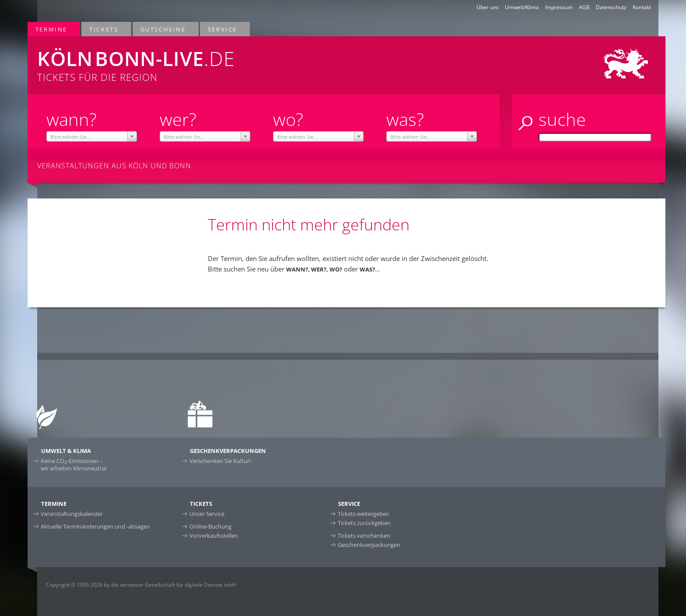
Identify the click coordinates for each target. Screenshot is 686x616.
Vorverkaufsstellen (214, 536)
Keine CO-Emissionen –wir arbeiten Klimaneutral (73, 465)
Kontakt (642, 7)
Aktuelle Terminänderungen (95, 526)
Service (223, 29)
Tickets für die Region (213, 60)
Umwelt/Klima (522, 7)
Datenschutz (611, 7)
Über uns (488, 7)
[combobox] (92, 136)
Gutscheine (164, 29)
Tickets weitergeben (364, 514)
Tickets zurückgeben (364, 523)
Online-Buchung (210, 526)
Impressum (559, 7)
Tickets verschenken (364, 536)
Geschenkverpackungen (369, 545)
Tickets (104, 29)
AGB (584, 7)
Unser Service (207, 514)
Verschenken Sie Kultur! (220, 461)
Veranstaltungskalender (72, 514)
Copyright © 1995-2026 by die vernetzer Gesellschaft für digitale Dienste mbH (141, 585)
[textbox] (92, 137)
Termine (52, 29)
